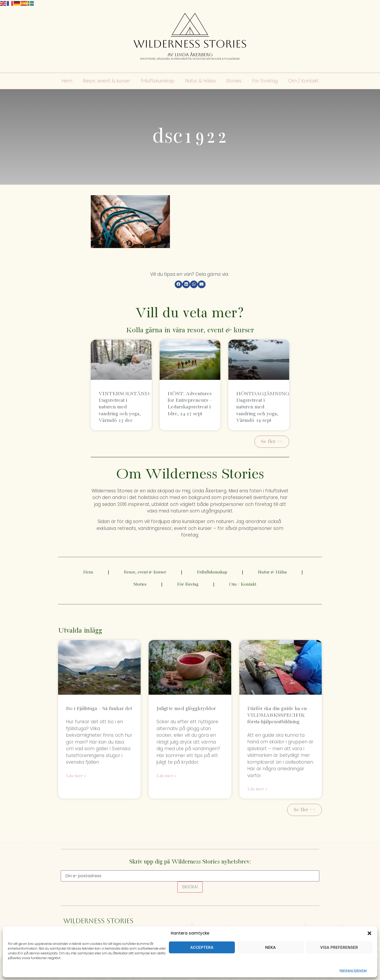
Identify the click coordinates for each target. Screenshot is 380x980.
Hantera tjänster (353, 970)
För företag (265, 81)
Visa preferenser (339, 948)
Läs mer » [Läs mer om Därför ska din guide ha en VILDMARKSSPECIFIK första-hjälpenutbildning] (257, 789)
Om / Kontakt (303, 81)
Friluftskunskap (158, 81)
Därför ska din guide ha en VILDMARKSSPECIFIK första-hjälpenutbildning (277, 715)
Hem (67, 81)
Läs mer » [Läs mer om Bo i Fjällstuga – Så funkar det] (76, 776)
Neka (270, 948)
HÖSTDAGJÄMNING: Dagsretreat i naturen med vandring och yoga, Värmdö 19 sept (263, 407)
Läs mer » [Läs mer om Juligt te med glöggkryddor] (167, 776)
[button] (369, 933)
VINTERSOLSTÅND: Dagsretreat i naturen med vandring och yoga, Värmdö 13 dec (125, 407)
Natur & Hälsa (200, 81)
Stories (234, 81)
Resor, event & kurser (107, 81)
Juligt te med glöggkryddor (186, 709)
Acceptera (202, 948)
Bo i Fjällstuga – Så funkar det (99, 709)
